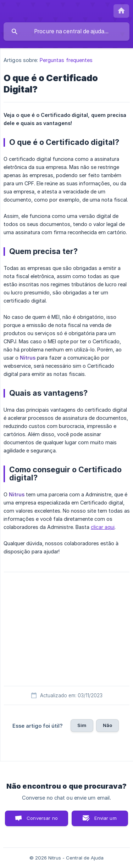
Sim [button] (82, 725)
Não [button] (107, 725)
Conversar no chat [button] (42, 821)
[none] (121, 11)
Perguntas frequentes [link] (66, 60)
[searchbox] (66, 32)
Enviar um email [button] (105, 821)
